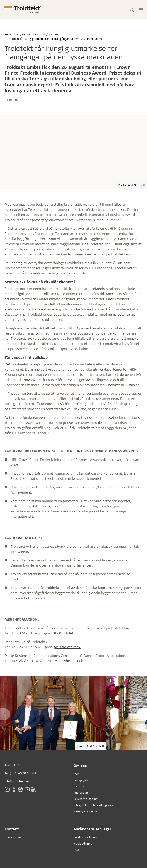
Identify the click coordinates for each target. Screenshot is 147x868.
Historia (79, 786)
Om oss (80, 765)
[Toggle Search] (132, 10)
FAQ (76, 850)
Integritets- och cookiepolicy (93, 805)
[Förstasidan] (22, 10)
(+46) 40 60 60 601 (23, 773)
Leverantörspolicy (86, 799)
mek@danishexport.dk (65, 661)
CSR (76, 774)
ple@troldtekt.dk (67, 647)
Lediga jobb (81, 780)
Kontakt (12, 829)
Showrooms (13, 837)
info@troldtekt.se (17, 781)
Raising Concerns (85, 811)
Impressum (81, 792)
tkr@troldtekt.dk (67, 633)
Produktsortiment (86, 837)
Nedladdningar (83, 843)
